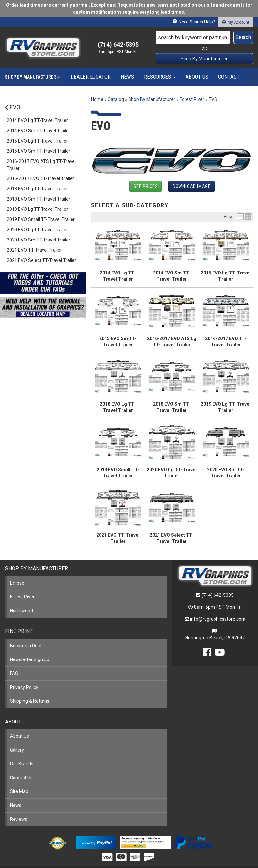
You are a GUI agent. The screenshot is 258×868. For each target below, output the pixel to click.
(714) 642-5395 (217, 595)
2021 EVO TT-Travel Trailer (34, 250)
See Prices (146, 186)
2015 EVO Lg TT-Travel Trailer (37, 141)
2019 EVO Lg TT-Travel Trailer (37, 209)
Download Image (191, 186)
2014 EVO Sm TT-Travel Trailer (38, 131)
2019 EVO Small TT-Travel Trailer (41, 219)
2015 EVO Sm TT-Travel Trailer (38, 151)
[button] (204, 37)
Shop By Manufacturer (204, 59)
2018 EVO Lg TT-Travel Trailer (37, 189)
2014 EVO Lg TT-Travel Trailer (37, 120)
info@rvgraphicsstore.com (218, 619)
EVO (13, 107)
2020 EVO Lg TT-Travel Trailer (37, 230)
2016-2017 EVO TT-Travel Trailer (40, 178)
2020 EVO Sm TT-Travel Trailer (38, 240)
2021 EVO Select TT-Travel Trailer (41, 260)
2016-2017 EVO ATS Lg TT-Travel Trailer (41, 165)
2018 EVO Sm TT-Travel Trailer (38, 199)
